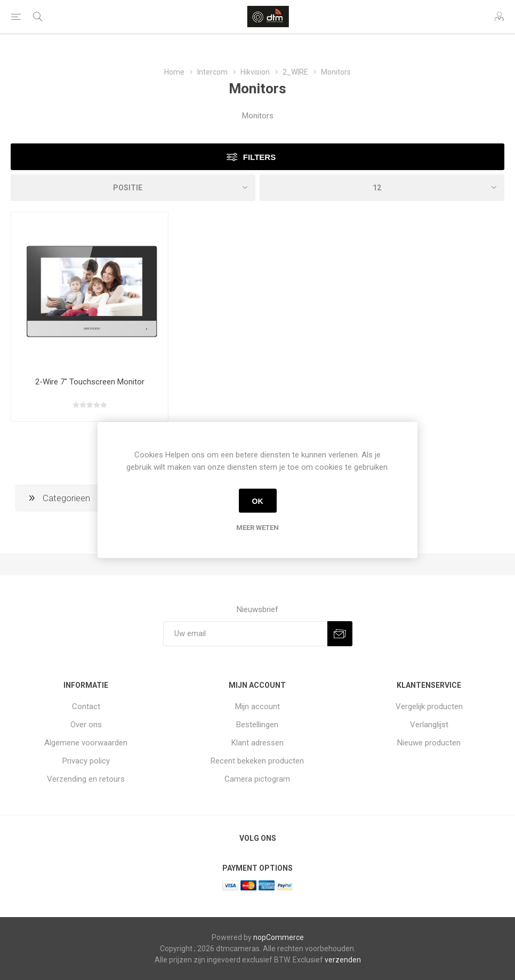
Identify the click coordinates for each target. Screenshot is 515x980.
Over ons (86, 725)
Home (174, 72)
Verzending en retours (86, 779)
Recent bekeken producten (257, 761)
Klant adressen (257, 743)
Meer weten (257, 528)
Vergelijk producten (429, 706)
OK (258, 501)
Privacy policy (86, 761)
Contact (86, 706)
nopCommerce (279, 937)
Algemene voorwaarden (86, 743)
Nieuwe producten (429, 743)
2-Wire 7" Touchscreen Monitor (90, 382)
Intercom (212, 72)
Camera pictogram (257, 779)
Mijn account (257, 706)
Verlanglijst (429, 725)
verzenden (343, 960)
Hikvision (255, 72)
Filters (259, 157)
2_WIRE (295, 72)
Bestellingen (257, 725)
